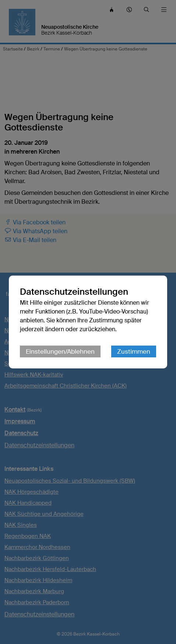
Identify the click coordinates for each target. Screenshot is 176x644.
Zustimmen (134, 351)
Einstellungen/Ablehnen (60, 351)
